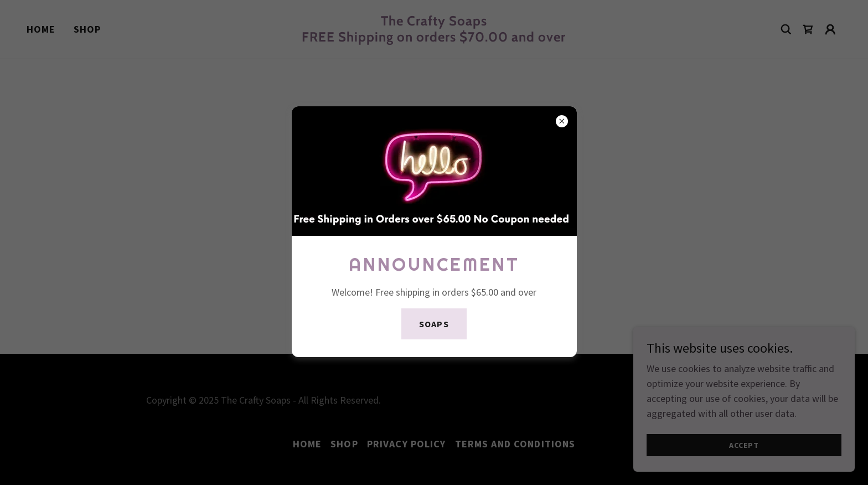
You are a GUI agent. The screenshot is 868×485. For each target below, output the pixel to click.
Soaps (434, 324)
